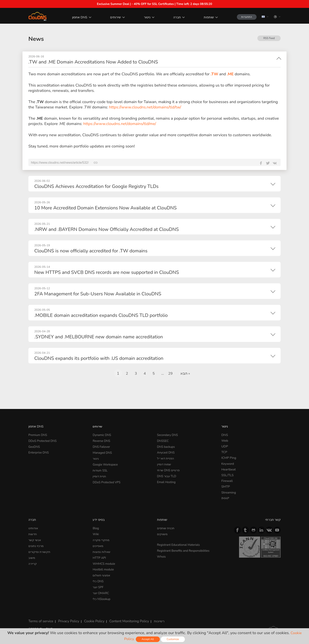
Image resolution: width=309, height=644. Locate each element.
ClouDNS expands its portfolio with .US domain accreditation (99, 358)
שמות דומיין (165, 464)
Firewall (227, 481)
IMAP (225, 498)
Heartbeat (228, 469)
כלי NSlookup (102, 597)
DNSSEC (163, 441)
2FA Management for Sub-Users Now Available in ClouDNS (98, 294)
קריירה (33, 563)
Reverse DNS (102, 441)
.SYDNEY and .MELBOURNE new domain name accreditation (99, 337)
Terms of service (40, 619)
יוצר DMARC (101, 592)
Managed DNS (103, 452)
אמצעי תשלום (102, 574)
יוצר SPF (99, 586)
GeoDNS (35, 446)
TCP (224, 452)
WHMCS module (105, 563)
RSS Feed (269, 38)
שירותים (113, 17)
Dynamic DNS (102, 435)
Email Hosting (167, 481)
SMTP (226, 487)
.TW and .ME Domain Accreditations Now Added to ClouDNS (93, 62)
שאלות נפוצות (102, 551)
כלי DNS (98, 580)
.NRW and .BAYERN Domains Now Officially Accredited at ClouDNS (107, 229)
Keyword (228, 464)
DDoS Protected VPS (107, 481)
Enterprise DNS (39, 452)
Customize (174, 639)
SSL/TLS (227, 475)
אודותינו (34, 528)
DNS (225, 435)
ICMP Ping (229, 458)
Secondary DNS (168, 435)
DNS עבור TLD (167, 475)
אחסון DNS (77, 17)
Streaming (229, 492)
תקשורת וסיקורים (40, 551)
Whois (162, 556)
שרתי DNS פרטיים (169, 469)
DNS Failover (102, 446)
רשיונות (151, 619)
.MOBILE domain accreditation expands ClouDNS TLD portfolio (101, 315)
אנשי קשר (35, 540)
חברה (174, 17)
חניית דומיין (100, 475)
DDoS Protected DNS (44, 441)
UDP (225, 446)
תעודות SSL (101, 469)
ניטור (144, 17)
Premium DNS (38, 435)
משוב (32, 557)
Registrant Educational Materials (180, 544)
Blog (96, 528)
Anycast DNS (167, 452)
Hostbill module (104, 568)
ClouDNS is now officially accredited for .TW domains (91, 251)
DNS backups (167, 446)
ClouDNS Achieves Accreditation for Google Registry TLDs (96, 186)
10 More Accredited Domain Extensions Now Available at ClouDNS (105, 208)
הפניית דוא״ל (166, 458)
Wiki (96, 534)
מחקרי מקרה (101, 540)
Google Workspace (106, 464)
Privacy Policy (66, 619)
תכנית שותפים (166, 528)
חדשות (33, 534)
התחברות (245, 17)
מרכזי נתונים (37, 545)
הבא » (185, 373)
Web (225, 441)
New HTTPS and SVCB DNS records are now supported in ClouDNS (107, 272)
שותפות (206, 17)
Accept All (148, 639)
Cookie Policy (90, 619)
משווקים (163, 534)
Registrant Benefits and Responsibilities (185, 550)
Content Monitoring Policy (123, 619)
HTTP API (100, 557)
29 (170, 373)
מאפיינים (99, 545)
